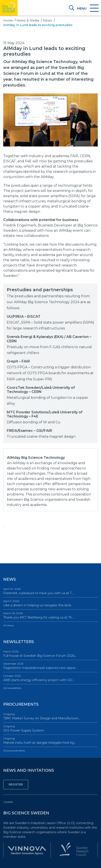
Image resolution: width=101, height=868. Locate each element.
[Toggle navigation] (88, 8)
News (47, 20)
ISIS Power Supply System (50, 728)
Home (8, 20)
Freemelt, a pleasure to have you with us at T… (50, 591)
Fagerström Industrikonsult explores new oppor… (50, 666)
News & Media (28, 20)
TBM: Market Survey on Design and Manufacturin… (50, 716)
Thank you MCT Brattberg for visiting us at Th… (50, 615)
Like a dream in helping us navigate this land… (50, 603)
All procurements (14, 751)
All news (8, 625)
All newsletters (12, 688)
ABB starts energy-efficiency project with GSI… (50, 678)
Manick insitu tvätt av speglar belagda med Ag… (50, 741)
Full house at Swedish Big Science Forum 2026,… (50, 654)
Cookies (8, 802)
